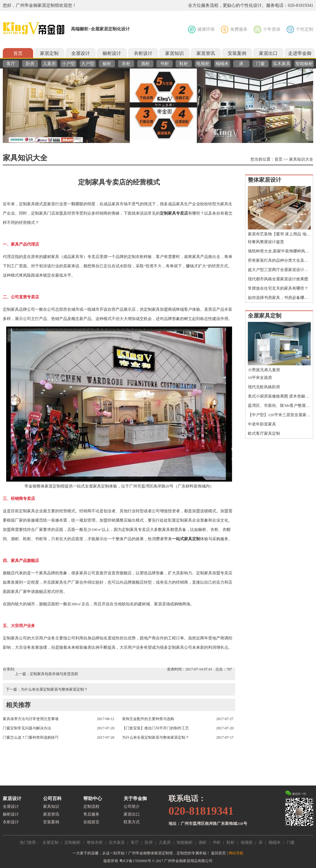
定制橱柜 (72, 842)
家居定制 (49, 53)
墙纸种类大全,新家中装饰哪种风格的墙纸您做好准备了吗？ (279, 251)
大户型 (88, 64)
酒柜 (145, 64)
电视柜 (203, 64)
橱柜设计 (112, 53)
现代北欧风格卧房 (264, 387)
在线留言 (91, 822)
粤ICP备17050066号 (135, 861)
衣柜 (126, 64)
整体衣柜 (95, 842)
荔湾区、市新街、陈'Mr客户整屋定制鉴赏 (279, 405)
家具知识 (51, 806)
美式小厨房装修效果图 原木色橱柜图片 (279, 396)
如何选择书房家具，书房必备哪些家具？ (279, 298)
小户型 (68, 64)
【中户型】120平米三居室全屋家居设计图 (279, 415)
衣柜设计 (143, 53)
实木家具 (282, 64)
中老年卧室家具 (262, 424)
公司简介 (132, 806)
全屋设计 (81, 53)
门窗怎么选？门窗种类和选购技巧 (31, 737)
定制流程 (91, 806)
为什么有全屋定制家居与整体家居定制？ (54, 689)
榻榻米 (222, 64)
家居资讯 (206, 53)
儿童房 (49, 64)
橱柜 (107, 64)
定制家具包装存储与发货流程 (54, 674)
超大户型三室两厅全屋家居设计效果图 (279, 270)
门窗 (261, 64)
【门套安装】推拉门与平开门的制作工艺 (156, 728)
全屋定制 (50, 842)
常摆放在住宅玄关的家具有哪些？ (278, 288)
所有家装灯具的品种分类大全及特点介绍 (279, 260)
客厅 (11, 64)
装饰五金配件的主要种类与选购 (148, 719)
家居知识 (174, 53)
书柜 (165, 64)
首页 (18, 53)
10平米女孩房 (260, 378)
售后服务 (91, 814)
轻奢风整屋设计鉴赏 (266, 242)
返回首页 (218, 853)
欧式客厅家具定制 (264, 433)
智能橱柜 (304, 64)
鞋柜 (184, 64)
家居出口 (268, 53)
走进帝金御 (300, 53)
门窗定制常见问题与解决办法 (27, 728)
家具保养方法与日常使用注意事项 (31, 719)
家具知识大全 (301, 159)
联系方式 (132, 822)
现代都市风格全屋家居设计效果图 (278, 279)
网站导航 (236, 853)
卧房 (30, 64)
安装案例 (237, 53)
